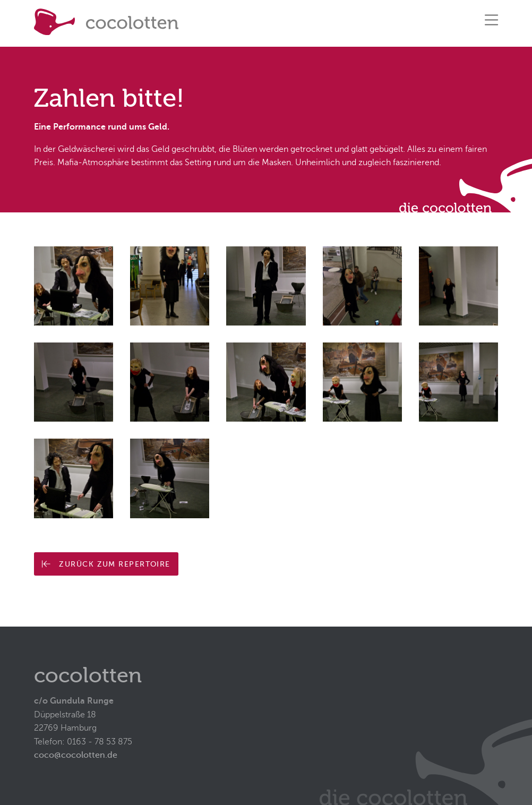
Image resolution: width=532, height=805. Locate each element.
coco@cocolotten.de (76, 755)
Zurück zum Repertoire (106, 564)
